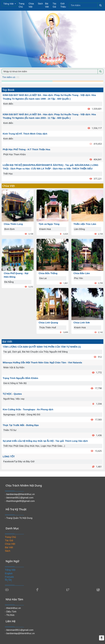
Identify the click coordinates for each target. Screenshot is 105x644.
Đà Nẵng (9, 282)
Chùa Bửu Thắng (48, 273)
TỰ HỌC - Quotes (12, 394)
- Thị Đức (10, 615)
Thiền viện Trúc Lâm (85, 224)
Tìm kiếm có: (11, 77)
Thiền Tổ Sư (10, 430)
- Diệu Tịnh (11, 612)
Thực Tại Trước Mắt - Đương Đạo (21, 425)
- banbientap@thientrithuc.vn (20, 494)
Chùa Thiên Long (13, 224)
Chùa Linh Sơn (82, 323)
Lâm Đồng (80, 229)
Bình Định (10, 229)
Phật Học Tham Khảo (14, 154)
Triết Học (8, 174)
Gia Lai (43, 278)
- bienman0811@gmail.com (19, 498)
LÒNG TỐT (9, 457)
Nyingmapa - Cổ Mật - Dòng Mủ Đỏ (22, 415)
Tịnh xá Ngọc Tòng (49, 224)
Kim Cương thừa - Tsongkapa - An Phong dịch (28, 410)
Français (9, 577)
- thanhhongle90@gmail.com (20, 501)
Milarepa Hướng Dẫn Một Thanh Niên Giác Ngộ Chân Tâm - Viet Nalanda (42, 363)
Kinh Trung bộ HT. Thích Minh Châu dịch (25, 134)
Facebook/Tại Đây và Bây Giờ (19, 462)
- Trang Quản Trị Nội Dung (19, 518)
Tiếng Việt (9, 4)
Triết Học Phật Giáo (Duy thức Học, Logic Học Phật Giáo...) (34, 446)
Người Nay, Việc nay (14, 399)
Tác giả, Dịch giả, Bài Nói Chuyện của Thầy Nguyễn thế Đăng (35, 352)
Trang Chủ (22, 5)
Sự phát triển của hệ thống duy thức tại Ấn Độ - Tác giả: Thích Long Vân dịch (45, 441)
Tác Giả (54, 5)
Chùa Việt (31, 5)
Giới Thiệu (63, 5)
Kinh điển (8, 104)
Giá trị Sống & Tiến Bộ (15, 383)
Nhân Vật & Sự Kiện (14, 368)
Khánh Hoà (45, 229)
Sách (40, 4)
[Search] (83, 5)
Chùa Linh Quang (48, 323)
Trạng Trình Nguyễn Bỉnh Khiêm (20, 378)
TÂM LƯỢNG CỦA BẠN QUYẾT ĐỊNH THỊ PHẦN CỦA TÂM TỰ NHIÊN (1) (42, 347)
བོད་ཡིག (8, 580)
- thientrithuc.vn (13, 608)
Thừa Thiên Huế (48, 328)
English (9, 573)
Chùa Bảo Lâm (82, 273)
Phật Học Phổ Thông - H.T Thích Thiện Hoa (26, 150)
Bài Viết (47, 5)
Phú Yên (79, 278)
